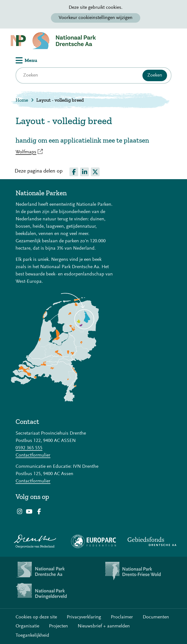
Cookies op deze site (36, 617)
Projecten (58, 626)
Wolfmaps (29, 152)
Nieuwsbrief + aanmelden (104, 626)
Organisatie (27, 626)
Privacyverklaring (84, 617)
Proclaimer (122, 617)
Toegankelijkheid (32, 635)
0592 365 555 (29, 448)
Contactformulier (33, 455)
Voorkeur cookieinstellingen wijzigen (96, 18)
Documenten (156, 617)
